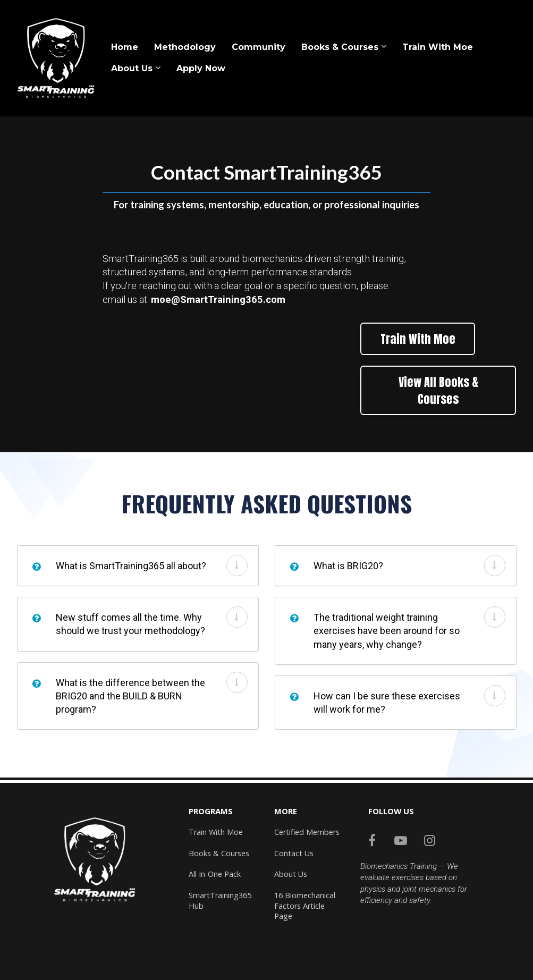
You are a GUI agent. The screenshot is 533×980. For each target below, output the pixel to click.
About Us (132, 68)
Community (259, 47)
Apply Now (201, 68)
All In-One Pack (215, 874)
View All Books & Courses (438, 390)
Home (125, 47)
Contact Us (294, 853)
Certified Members (307, 832)
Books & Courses (340, 47)
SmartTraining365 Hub (220, 901)
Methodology (185, 47)
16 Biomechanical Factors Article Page (305, 906)
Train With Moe (438, 47)
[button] (237, 565)
